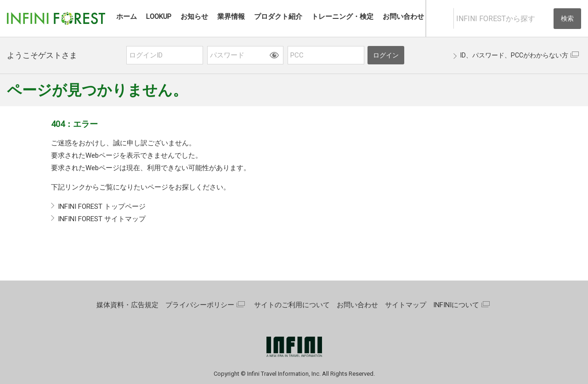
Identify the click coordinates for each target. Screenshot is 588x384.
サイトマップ (406, 305)
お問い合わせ (357, 305)
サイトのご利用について (292, 305)
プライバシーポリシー (200, 305)
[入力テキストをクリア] (546, 19)
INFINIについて (456, 305)
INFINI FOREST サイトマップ (102, 219)
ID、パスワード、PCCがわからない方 (514, 55)
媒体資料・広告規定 (127, 305)
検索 (567, 18)
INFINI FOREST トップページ (102, 206)
